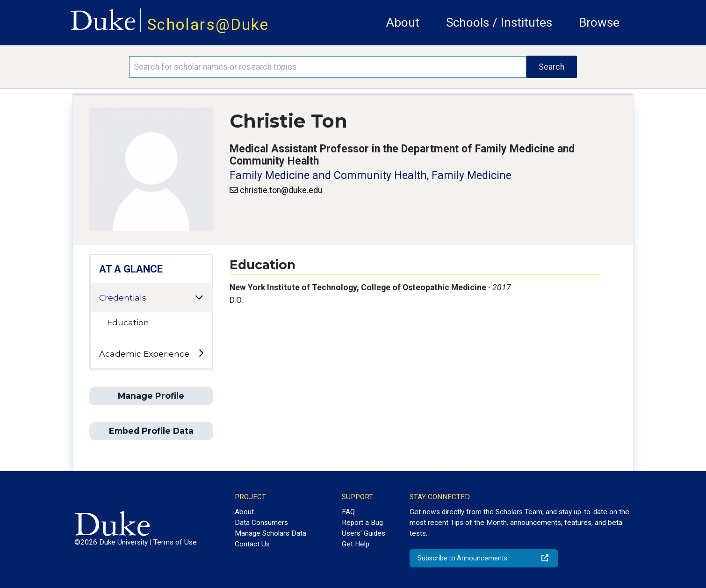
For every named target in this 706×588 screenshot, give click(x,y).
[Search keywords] (328, 67)
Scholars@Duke (208, 25)
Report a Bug (362, 523)
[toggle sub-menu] (201, 354)
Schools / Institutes (499, 22)
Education (128, 322)
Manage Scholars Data (270, 533)
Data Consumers (261, 523)
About (403, 22)
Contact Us (252, 544)
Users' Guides (364, 533)
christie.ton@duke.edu (281, 190)
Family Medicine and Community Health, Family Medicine (371, 176)
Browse (599, 22)
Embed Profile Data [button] (151, 431)
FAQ (348, 512)
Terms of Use (175, 542)
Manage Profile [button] (151, 396)
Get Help (356, 544)
